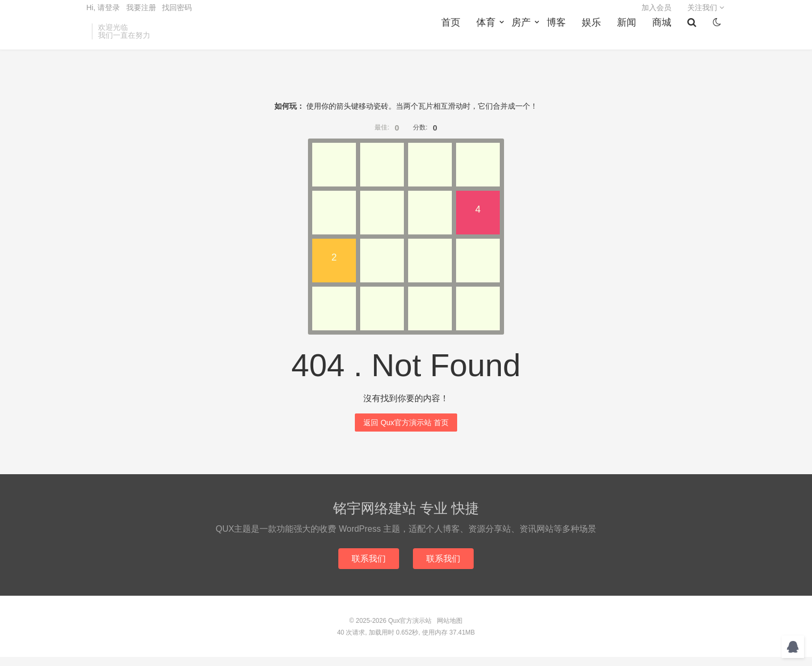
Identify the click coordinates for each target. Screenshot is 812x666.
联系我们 (368, 567)
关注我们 (706, 14)
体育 (489, 38)
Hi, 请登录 (103, 14)
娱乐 (595, 38)
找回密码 (177, 14)
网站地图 (450, 630)
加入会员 (656, 14)
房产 (524, 38)
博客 (559, 38)
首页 (454, 38)
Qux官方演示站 (410, 630)
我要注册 (141, 14)
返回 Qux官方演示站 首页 (406, 431)
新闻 (630, 38)
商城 (665, 38)
